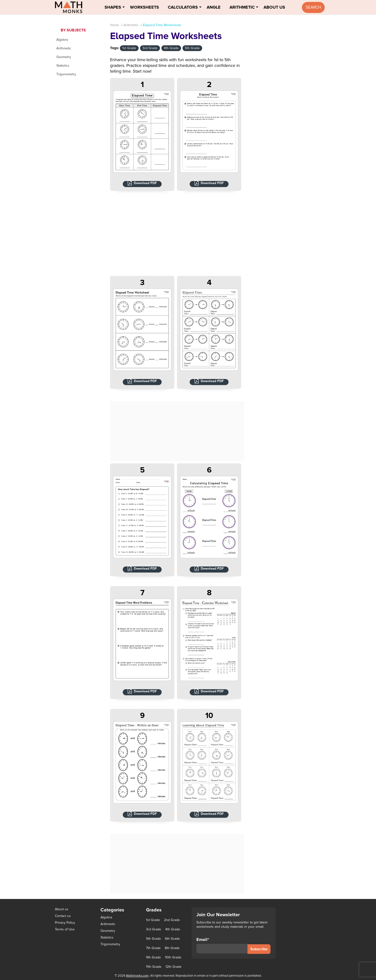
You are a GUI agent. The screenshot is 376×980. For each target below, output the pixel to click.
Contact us (63, 916)
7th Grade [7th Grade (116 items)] (153, 948)
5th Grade (192, 48)
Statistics (63, 66)
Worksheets (144, 7)
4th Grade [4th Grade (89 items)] (173, 929)
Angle (214, 7)
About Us (274, 7)
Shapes (113, 7)
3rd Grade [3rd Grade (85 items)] (154, 929)
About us (62, 909)
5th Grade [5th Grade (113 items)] (153, 939)
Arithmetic (242, 7)
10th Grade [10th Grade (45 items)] (173, 957)
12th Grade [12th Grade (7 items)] (173, 967)
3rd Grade (150, 48)
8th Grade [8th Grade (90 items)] (172, 948)
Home (115, 25)
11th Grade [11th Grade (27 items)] (154, 967)
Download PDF (145, 183)
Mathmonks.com (137, 976)
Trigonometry (66, 74)
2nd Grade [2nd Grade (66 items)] (172, 920)
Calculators (183, 7)
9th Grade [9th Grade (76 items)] (153, 957)
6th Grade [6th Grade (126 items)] (172, 939)
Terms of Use (65, 929)
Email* (222, 945)
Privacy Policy (65, 923)
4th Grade (171, 48)
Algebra (62, 40)
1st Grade (129, 48)
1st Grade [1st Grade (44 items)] (153, 920)
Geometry (64, 57)
